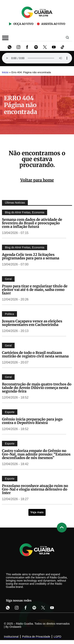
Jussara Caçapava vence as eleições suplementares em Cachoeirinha (32, 323)
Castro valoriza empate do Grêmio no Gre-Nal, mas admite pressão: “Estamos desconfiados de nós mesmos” (36, 454)
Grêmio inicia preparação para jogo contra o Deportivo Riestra (32, 421)
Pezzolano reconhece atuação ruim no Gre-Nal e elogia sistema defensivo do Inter (35, 489)
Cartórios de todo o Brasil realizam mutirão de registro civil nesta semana (35, 354)
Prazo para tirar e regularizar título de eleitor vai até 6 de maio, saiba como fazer (35, 290)
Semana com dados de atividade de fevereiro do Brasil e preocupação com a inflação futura (32, 223)
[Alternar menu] (5, 38)
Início (5, 72)
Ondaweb (15, 627)
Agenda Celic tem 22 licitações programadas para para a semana (31, 256)
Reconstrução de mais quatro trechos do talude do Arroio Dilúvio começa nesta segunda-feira (37, 388)
